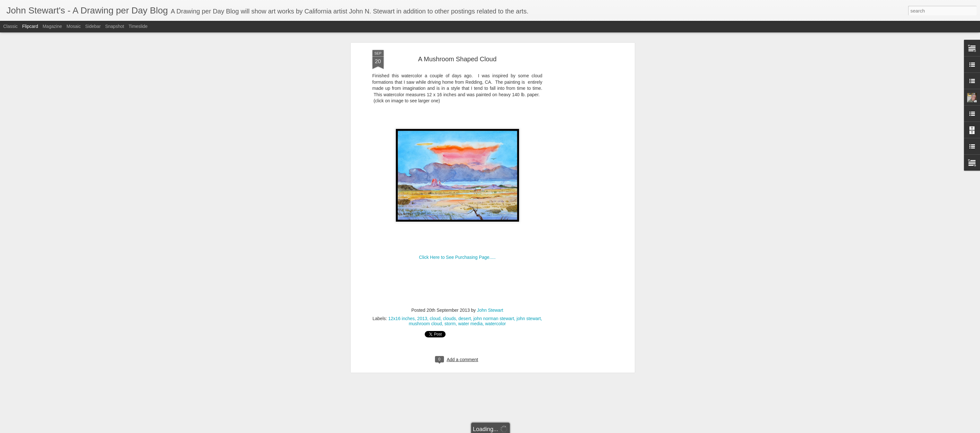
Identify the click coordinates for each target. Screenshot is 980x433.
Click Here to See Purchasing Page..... (457, 238)
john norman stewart (494, 299)
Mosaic (73, 26)
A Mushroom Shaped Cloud (457, 39)
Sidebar (93, 26)
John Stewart (490, 291)
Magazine (52, 26)
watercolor (495, 304)
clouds (449, 299)
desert (465, 299)
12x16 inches (401, 299)
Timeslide (138, 26)
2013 (422, 299)
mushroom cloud (425, 304)
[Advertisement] (578, 132)
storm (450, 304)
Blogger (535, 429)
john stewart (528, 299)
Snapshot (115, 26)
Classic (10, 26)
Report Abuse (554, 429)
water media (470, 304)
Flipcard (30, 26)
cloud (435, 299)
